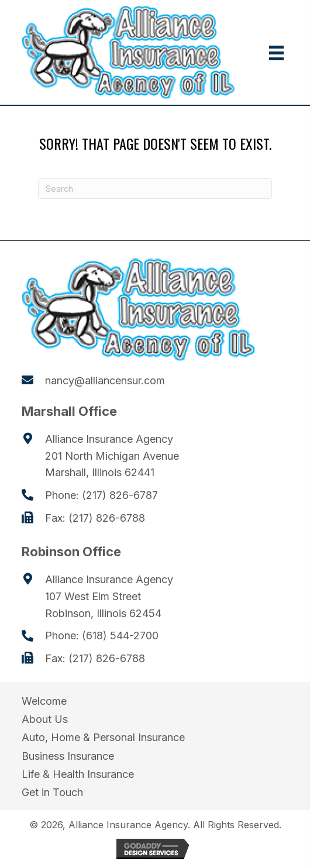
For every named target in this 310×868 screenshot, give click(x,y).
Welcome (44, 701)
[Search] (155, 189)
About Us (45, 719)
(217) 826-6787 (120, 495)
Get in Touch (52, 792)
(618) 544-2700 (120, 635)
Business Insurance (68, 756)
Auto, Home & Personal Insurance (103, 737)
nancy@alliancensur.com (105, 380)
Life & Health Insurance (78, 774)
